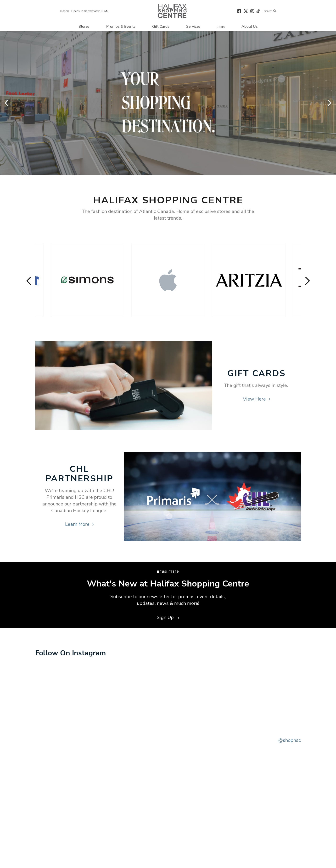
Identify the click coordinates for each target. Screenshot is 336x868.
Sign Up (168, 617)
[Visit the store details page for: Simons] (87, 280)
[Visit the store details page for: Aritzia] (249, 280)
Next (329, 103)
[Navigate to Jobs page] (221, 27)
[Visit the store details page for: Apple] (168, 280)
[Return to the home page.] (172, 11)
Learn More (79, 524)
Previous (7, 103)
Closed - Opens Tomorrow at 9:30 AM (84, 11)
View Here (257, 399)
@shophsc (290, 740)
